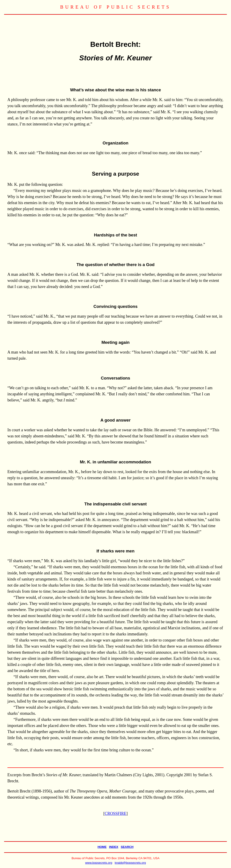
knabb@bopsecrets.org (130, 863)
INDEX (114, 847)
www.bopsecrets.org (99, 863)
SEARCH (127, 847)
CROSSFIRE (115, 814)
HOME (102, 847)
